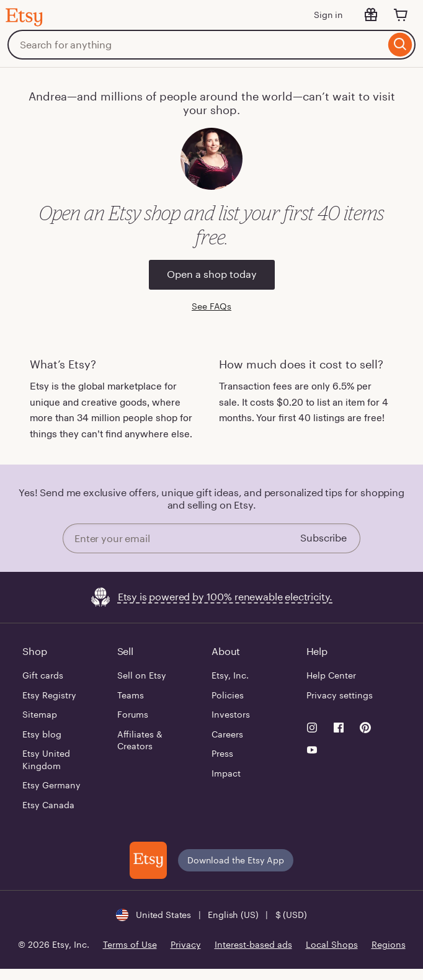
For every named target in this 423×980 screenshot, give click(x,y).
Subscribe (323, 538)
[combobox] (196, 45)
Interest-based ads (253, 945)
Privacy (186, 945)
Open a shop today (212, 274)
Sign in (328, 15)
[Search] (400, 45)
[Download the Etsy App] (148, 860)
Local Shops (332, 945)
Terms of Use (130, 945)
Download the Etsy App (236, 860)
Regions (389, 945)
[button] (211, 915)
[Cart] (401, 15)
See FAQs (211, 306)
